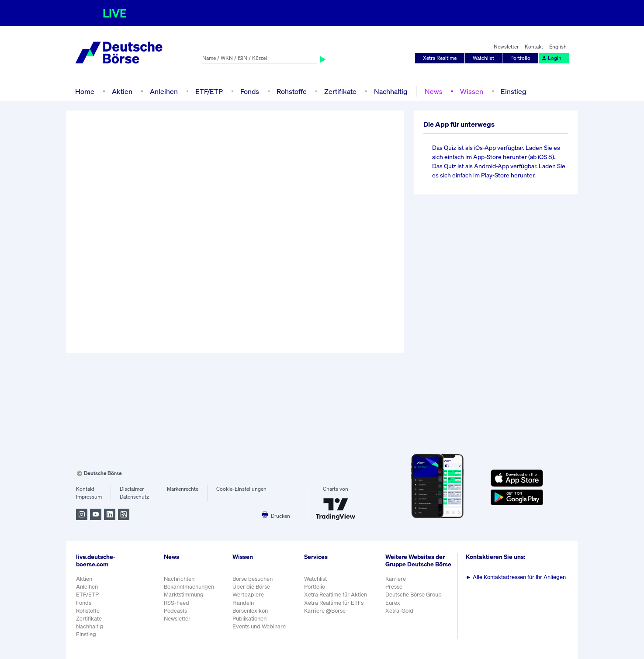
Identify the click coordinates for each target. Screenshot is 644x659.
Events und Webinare (259, 626)
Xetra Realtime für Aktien (336, 595)
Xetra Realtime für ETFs (334, 603)
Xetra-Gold (399, 611)
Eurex (393, 603)
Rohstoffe (292, 91)
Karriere (396, 579)
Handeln (243, 603)
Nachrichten (179, 579)
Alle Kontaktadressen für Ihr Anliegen (516, 577)
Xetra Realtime (440, 58)
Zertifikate (340, 91)
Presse (394, 587)
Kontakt (534, 47)
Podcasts (175, 611)
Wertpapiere (248, 595)
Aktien (122, 91)
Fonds (250, 91)
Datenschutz (134, 497)
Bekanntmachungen (189, 587)
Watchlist (483, 58)
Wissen (472, 91)
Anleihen (164, 91)
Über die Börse (251, 587)
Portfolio (520, 58)
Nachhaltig (391, 91)
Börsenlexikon (250, 611)
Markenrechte (183, 489)
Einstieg (513, 91)
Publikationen (249, 619)
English (558, 47)
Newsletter (506, 47)
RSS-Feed (177, 603)
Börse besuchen (253, 579)
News (434, 91)
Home (85, 91)
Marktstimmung (184, 595)
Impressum (89, 497)
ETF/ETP (209, 91)
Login (551, 58)
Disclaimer (132, 489)
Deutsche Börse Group (414, 595)
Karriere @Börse (325, 611)
